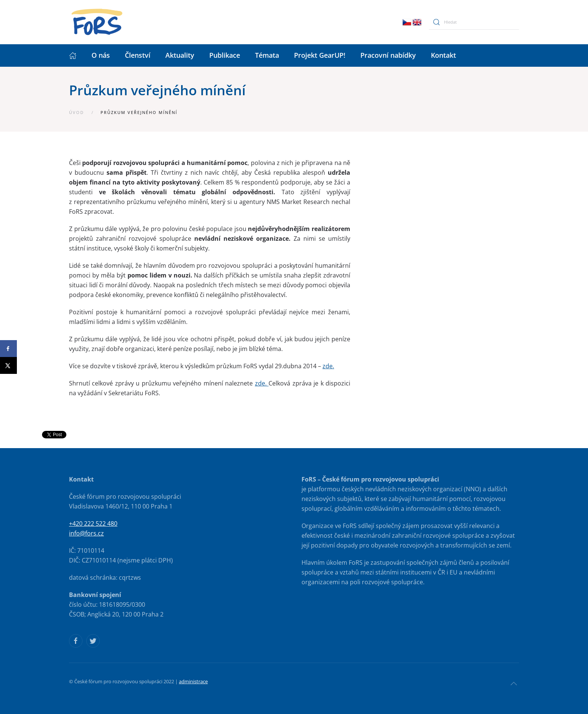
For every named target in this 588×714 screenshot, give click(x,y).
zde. (328, 366)
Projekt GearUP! (320, 55)
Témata (267, 55)
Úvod (76, 112)
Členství (138, 55)
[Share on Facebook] (8, 349)
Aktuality (180, 55)
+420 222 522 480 (93, 523)
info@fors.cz (86, 533)
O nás (101, 55)
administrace (193, 681)
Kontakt (443, 55)
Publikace (225, 55)
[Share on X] (8, 365)
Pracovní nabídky (388, 55)
